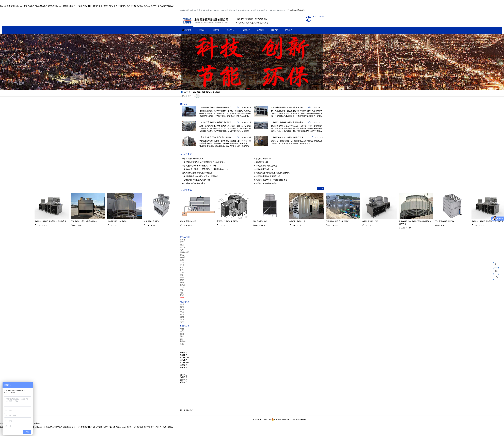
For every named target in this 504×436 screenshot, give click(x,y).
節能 (182, 280)
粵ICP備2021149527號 (262, 419)
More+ (183, 298)
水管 (182, 272)
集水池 (183, 240)
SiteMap (302, 419)
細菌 (182, 260)
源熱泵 (183, 285)
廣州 (182, 307)
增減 (182, 295)
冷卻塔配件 (245, 30)
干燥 (182, 262)
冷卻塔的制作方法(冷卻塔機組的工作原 (288, 137)
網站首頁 (188, 30)
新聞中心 (216, 30)
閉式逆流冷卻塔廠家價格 (445, 221)
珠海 (182, 309)
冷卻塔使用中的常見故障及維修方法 (196, 180)
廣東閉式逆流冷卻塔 (188, 221)
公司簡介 (184, 375)
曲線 (182, 288)
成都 (182, 317)
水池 (182, 265)
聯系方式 (184, 377)
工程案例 (260, 30)
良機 (182, 334)
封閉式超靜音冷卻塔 (152, 221)
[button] (248, 88)
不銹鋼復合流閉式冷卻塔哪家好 (338, 221)
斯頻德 (183, 341)
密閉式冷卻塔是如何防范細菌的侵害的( (216, 137)
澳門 (182, 319)
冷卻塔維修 (205, 20)
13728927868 (496, 265)
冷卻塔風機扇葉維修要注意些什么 (267, 176)
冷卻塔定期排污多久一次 (263, 169)
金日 (182, 331)
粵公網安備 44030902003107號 (285, 419)
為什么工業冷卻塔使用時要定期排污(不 (216, 122)
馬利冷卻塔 (185, 252)
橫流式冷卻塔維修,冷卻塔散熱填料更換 (197, 173)
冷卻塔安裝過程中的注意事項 (265, 166)
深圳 (182, 304)
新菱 (182, 344)
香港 (182, 322)
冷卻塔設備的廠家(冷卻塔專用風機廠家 (288, 122)
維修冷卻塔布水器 (261, 162)
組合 (182, 270)
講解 (182, 293)
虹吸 (182, 275)
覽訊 (182, 336)
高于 (182, 242)
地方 (182, 267)
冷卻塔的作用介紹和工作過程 (265, 183)
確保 (182, 245)
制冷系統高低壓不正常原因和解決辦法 (288, 107)
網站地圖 (293, 10)
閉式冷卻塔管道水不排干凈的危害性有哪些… (271, 180)
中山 (182, 312)
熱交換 (183, 247)
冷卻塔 (183, 257)
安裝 (182, 290)
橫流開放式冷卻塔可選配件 (227, 221)
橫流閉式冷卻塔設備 (297, 221)
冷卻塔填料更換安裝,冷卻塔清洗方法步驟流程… (201, 176)
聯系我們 (303, 10)
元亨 (182, 339)
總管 (182, 283)
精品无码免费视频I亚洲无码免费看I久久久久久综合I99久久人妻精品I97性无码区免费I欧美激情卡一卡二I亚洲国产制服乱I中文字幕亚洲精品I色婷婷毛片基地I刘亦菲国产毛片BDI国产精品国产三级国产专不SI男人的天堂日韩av (87, 6)
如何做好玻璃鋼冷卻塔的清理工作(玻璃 (216, 107)
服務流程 (184, 382)
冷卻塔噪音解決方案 (370, 221)
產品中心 (230, 30)
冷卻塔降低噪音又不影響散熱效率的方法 (50, 221)
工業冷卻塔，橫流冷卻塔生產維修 (84, 221)
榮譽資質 (184, 380)
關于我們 (274, 30)
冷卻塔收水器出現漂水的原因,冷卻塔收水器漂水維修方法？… (206, 169)
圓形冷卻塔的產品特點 (263, 159)
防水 (182, 250)
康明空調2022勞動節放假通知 (194, 183)
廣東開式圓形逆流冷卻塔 (117, 221)
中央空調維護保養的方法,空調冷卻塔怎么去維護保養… (203, 162)
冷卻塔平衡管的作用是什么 (193, 159)
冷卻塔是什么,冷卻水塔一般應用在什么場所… (200, 166)
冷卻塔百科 (201, 30)
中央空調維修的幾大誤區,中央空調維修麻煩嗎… (273, 173)
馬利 (182, 329)
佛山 (182, 314)
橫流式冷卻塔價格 (260, 221)
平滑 (182, 278)
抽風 (182, 255)
